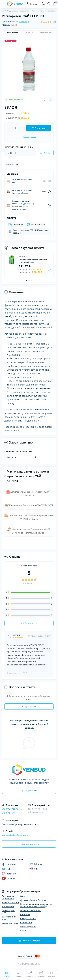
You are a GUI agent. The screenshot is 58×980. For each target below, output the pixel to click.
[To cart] (48, 272)
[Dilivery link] (49, 181)
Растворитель (38, 11)
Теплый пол (8, 906)
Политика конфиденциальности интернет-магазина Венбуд (36, 905)
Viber (34, 869)
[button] (27, 280)
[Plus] (21, 128)
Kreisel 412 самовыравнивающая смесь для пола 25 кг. (33, 259)
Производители (28, 927)
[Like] (24, 673)
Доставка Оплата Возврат (33, 900)
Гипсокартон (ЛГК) (8, 912)
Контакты (25, 915)
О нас (23, 896)
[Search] (49, 4)
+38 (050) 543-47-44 (12, 813)
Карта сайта (26, 923)
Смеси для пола (10, 923)
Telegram (36, 864)
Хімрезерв (24, 21)
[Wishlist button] (45, 100)
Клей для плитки (10, 902)
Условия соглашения (31, 910)
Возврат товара (28, 919)
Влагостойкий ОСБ (9, 918)
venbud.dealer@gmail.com (15, 835)
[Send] (45, 153)
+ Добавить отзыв (29, 623)
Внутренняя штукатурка (8, 897)
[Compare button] (51, 100)
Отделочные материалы (18, 11)
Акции (23, 931)
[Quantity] (15, 128)
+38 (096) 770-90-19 (12, 809)
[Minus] (10, 128)
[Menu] (3, 4)
